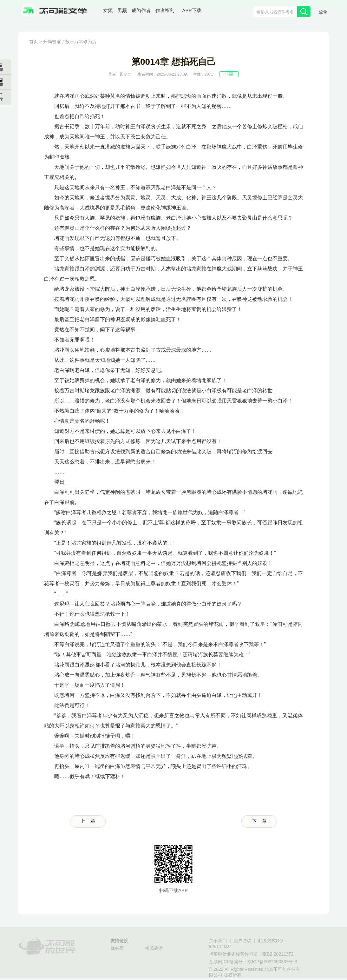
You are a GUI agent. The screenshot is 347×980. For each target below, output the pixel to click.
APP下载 (192, 11)
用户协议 (242, 941)
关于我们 (218, 941)
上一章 (88, 821)
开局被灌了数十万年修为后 (70, 42)
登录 (323, 12)
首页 (34, 42)
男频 (122, 11)
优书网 (117, 949)
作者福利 (165, 11)
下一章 (259, 821)
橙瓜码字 (154, 949)
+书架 (229, 74)
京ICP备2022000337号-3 (272, 962)
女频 (108, 11)
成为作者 (141, 11)
